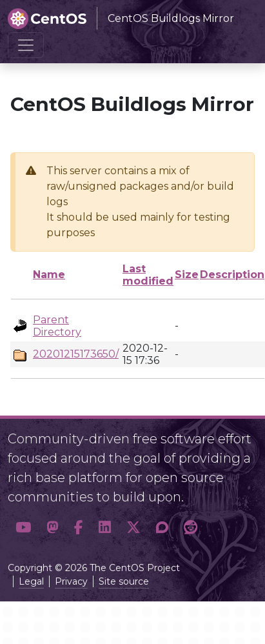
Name (49, 275)
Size (187, 275)
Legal (31, 581)
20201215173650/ (76, 354)
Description (232, 275)
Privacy (71, 581)
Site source (124, 581)
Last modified (148, 275)
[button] (23, 528)
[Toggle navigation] (26, 45)
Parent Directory (57, 326)
